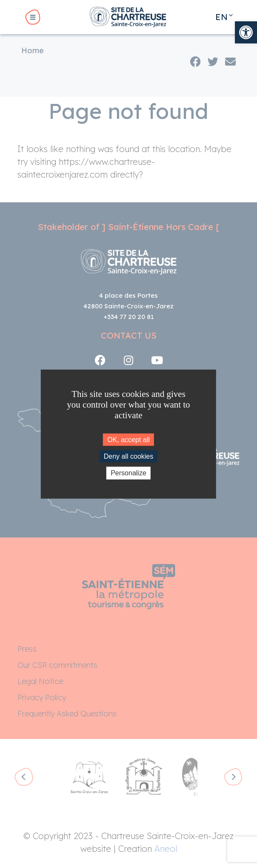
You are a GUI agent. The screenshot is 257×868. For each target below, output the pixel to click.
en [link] (221, 17)
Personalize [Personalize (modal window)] (128, 473)
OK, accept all (128, 440)
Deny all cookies (129, 456)
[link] (246, 32)
